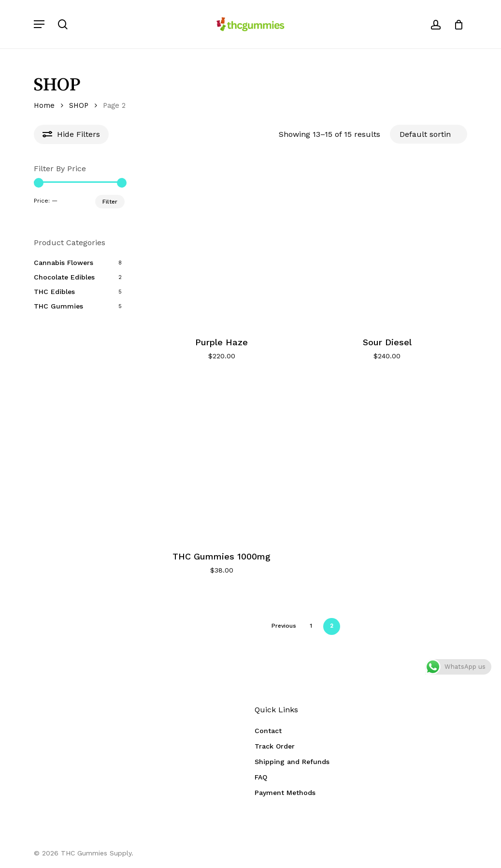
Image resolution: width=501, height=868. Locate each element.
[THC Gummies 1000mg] (222, 459)
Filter (110, 202)
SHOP (79, 105)
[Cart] (455, 24)
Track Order (275, 746)
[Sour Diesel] (387, 245)
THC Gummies (58, 306)
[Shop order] (429, 134)
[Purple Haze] (222, 245)
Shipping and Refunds (292, 762)
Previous (284, 626)
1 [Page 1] (311, 626)
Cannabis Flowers (64, 263)
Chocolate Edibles (64, 277)
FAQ (261, 777)
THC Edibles (54, 292)
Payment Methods (285, 793)
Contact (268, 731)
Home (44, 105)
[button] (39, 24)
